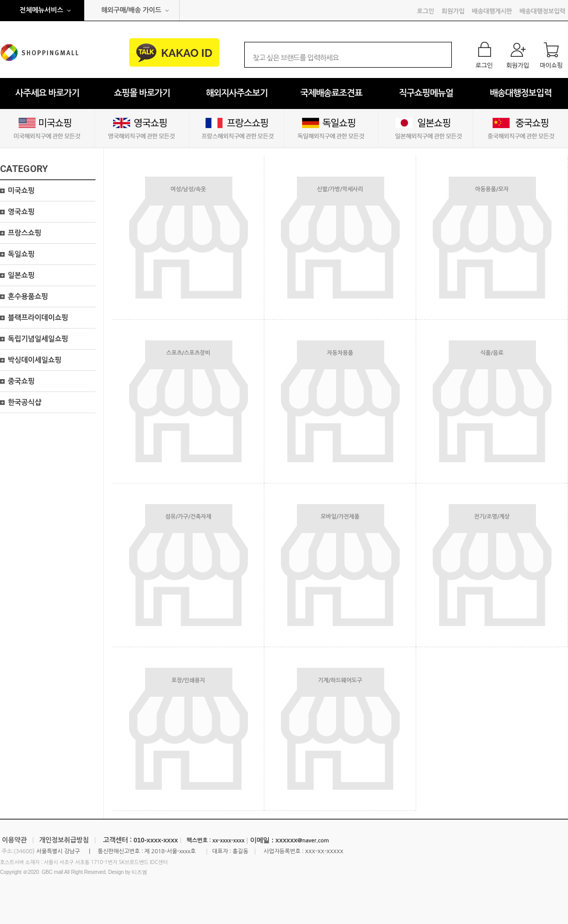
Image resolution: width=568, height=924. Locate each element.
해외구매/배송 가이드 (131, 10)
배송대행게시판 (492, 11)
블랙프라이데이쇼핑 (38, 318)
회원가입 (453, 11)
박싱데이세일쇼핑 (35, 360)
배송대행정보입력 (542, 11)
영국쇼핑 (21, 212)
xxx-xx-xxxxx (324, 851)
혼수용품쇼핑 (28, 296)
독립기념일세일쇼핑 (38, 339)
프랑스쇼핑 (25, 233)
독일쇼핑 (21, 254)
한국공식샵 (25, 402)
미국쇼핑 (21, 191)
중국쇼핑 (21, 381)
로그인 (425, 11)
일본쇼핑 (21, 275)
